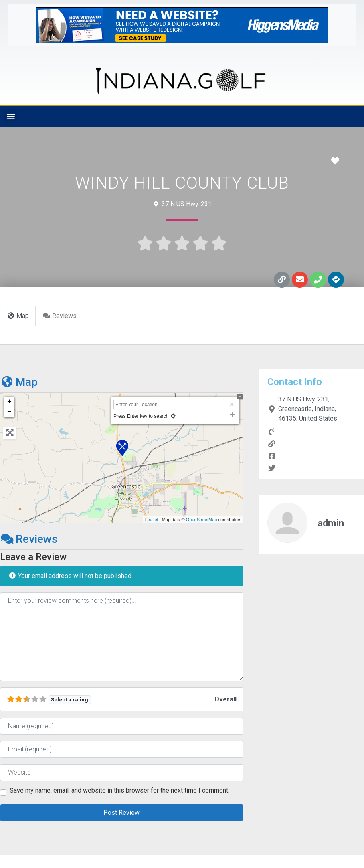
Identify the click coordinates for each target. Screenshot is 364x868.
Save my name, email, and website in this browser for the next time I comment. (119, 791)
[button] (11, 116)
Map (19, 382)
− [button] (9, 412)
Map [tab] (18, 316)
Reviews (29, 539)
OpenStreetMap (202, 520)
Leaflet (152, 520)
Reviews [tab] (60, 316)
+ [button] (9, 402)
